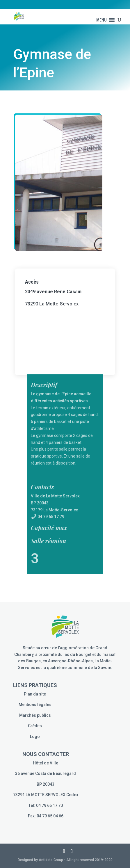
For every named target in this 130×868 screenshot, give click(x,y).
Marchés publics (35, 715)
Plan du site (35, 694)
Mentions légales (35, 705)
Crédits (35, 726)
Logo (35, 737)
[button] (101, 20)
